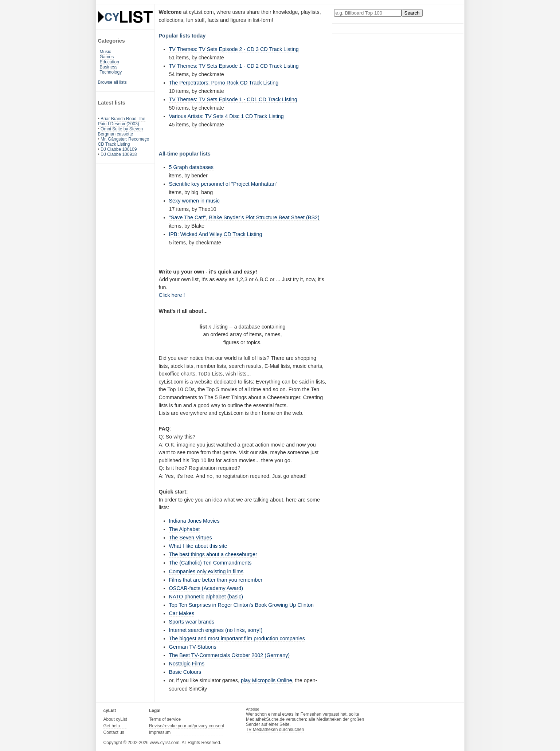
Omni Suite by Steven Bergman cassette (121, 131)
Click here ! (172, 295)
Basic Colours (185, 672)
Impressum (160, 732)
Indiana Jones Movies (194, 521)
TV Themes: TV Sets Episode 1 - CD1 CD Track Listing (233, 99)
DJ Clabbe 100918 (119, 154)
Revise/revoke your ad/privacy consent (187, 726)
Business (109, 67)
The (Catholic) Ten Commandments (210, 563)
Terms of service (165, 719)
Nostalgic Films (187, 664)
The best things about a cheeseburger (213, 554)
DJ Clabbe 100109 (119, 149)
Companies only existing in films (206, 571)
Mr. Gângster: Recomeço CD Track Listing (124, 142)
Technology (111, 72)
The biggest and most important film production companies (237, 638)
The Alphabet (185, 529)
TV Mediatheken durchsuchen (275, 730)
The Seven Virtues (191, 538)
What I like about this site (198, 546)
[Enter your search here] (368, 13)
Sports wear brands (192, 622)
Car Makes (182, 613)
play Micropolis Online (267, 680)
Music (105, 52)
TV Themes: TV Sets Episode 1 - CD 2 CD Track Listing (234, 66)
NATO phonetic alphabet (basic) (206, 597)
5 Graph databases (191, 167)
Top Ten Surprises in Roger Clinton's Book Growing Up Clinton (242, 605)
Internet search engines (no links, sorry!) (216, 630)
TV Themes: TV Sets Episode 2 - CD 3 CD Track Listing (234, 49)
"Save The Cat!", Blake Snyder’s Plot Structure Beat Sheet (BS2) (244, 217)
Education (109, 62)
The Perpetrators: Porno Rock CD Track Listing (224, 83)
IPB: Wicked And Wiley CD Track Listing (216, 234)
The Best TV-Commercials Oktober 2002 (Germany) (230, 655)
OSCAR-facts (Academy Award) (206, 588)
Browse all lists (112, 82)
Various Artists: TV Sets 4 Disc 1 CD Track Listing (226, 116)
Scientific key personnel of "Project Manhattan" (223, 184)
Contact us (114, 732)
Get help (112, 726)
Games (107, 57)
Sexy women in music (194, 201)
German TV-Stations (193, 647)
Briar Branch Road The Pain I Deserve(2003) (122, 121)
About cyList (115, 719)
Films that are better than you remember (216, 580)
